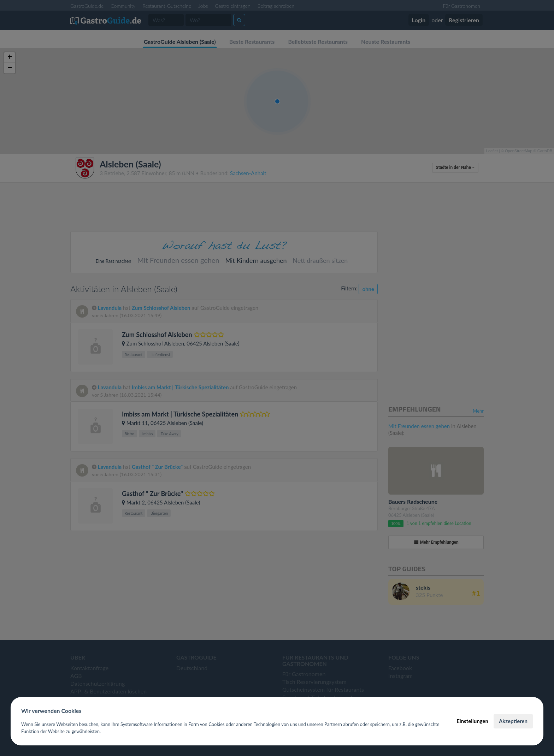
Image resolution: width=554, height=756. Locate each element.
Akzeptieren (513, 721)
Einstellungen (472, 721)
